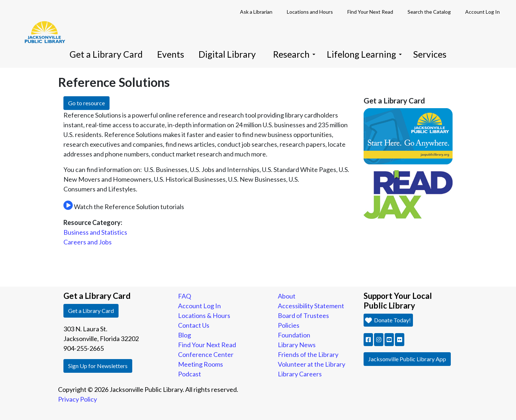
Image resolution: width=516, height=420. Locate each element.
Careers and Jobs (88, 242)
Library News (297, 345)
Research (294, 54)
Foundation (294, 335)
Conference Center (206, 354)
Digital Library (227, 54)
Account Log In (482, 12)
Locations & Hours (204, 315)
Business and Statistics (95, 232)
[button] (368, 340)
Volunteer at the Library (312, 364)
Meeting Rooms (201, 364)
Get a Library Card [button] (91, 311)
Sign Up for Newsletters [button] (98, 366)
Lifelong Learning (364, 54)
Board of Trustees (303, 315)
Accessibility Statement (311, 306)
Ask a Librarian (256, 12)
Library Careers (300, 374)
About (287, 296)
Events (171, 54)
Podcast (190, 374)
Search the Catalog (429, 12)
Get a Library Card (106, 54)
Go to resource (86, 103)
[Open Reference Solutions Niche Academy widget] (68, 206)
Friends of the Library (308, 354)
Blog (184, 335)
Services (430, 54)
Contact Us (194, 325)
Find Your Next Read (370, 12)
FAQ (184, 296)
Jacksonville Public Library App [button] (407, 359)
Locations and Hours (310, 12)
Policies (289, 325)
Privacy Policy (77, 399)
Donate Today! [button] (388, 320)
